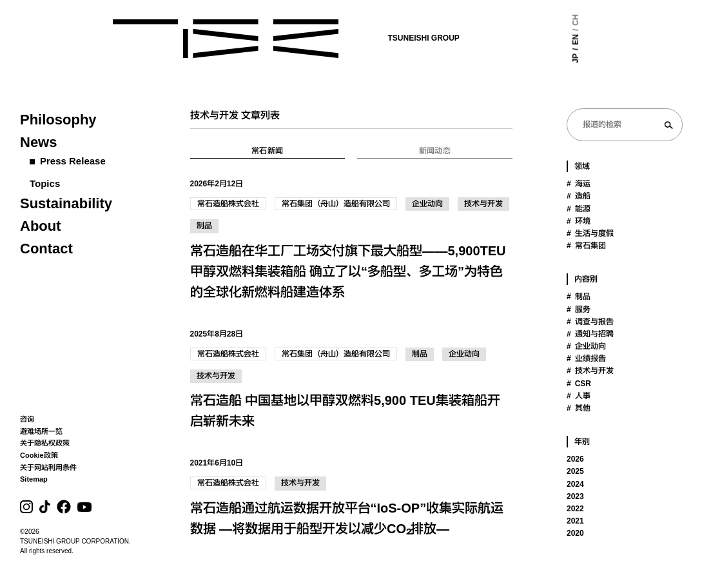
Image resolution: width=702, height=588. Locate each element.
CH (537, 20)
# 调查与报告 (590, 322)
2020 (575, 533)
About (41, 226)
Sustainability (66, 203)
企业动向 (427, 204)
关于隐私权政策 (45, 443)
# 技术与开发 (590, 371)
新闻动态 (435, 151)
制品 (204, 226)
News (38, 142)
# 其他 (579, 408)
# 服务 (579, 309)
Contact (46, 249)
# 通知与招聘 (590, 334)
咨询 (27, 419)
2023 (575, 496)
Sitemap (34, 479)
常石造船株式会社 (228, 204)
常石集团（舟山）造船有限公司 (336, 204)
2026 (575, 459)
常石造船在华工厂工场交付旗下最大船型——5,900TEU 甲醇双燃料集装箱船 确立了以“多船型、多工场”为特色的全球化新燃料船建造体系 (348, 271)
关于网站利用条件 (48, 467)
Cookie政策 (39, 455)
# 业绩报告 (586, 358)
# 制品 (579, 297)
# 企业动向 (586, 346)
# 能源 (579, 209)
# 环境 (579, 221)
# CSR (579, 384)
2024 (575, 484)
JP (537, 58)
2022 (575, 509)
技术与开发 (483, 204)
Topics (45, 183)
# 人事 (579, 396)
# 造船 (579, 196)
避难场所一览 (41, 431)
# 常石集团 (586, 246)
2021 (575, 521)
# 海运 (579, 184)
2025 (575, 471)
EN (537, 40)
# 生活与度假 (590, 233)
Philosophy (58, 120)
